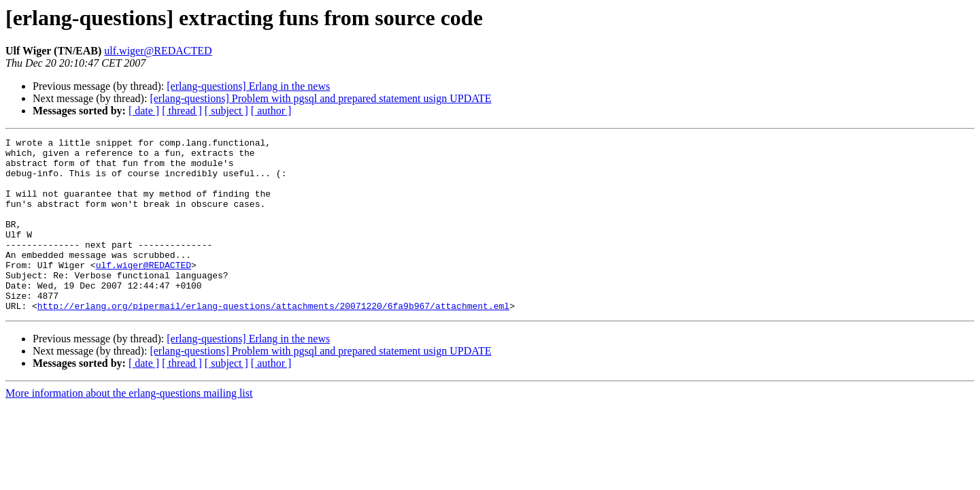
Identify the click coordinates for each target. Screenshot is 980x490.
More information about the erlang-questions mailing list (129, 428)
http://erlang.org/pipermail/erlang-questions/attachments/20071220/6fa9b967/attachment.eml (273, 340)
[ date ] (144, 111)
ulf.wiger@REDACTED (158, 51)
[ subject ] (226, 111)
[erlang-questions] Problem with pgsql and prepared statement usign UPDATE (320, 98)
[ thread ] (182, 111)
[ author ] (271, 111)
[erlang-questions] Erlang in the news (248, 86)
